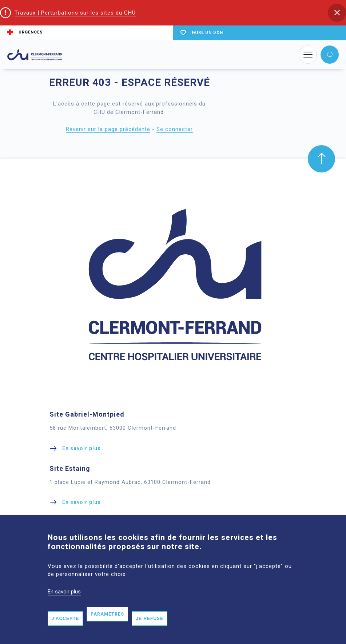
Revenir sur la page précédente (108, 129)
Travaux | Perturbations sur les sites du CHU (75, 13)
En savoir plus (64, 602)
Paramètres (107, 625)
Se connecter (175, 129)
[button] (337, 13)
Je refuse (150, 629)
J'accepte (65, 629)
